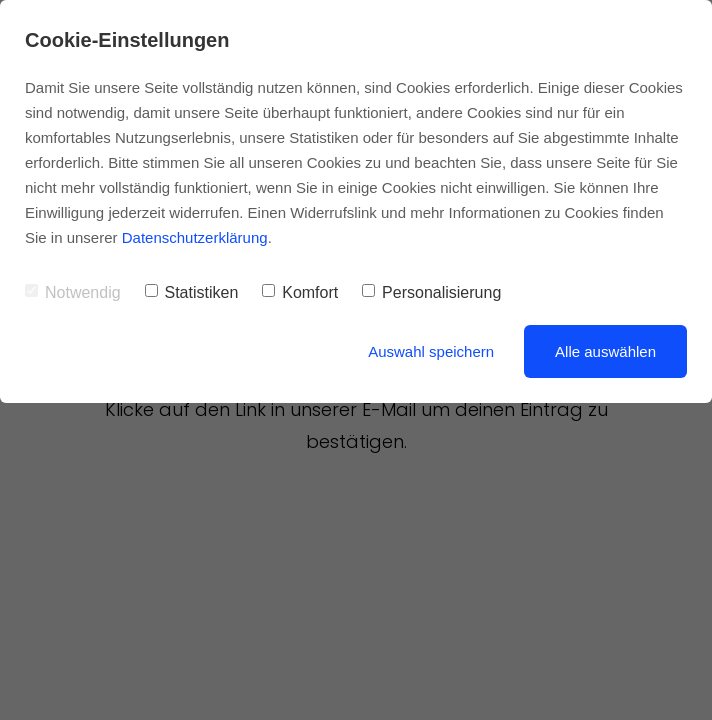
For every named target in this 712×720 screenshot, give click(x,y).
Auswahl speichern (431, 351)
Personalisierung (431, 292)
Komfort (300, 292)
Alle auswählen (605, 351)
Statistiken (192, 292)
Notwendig (73, 292)
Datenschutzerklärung (195, 237)
